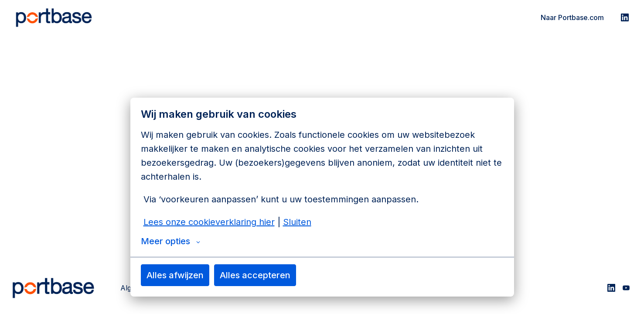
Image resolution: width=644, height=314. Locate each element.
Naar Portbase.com (572, 17)
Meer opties (170, 241)
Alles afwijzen (175, 275)
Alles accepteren (255, 275)
